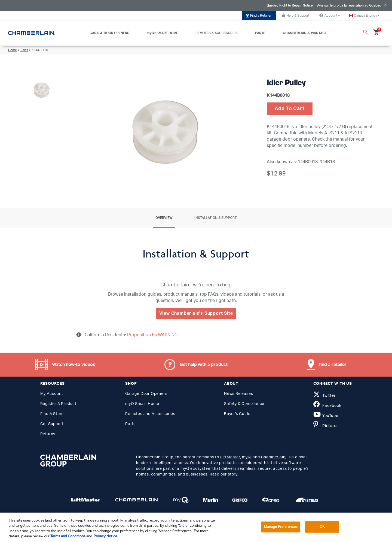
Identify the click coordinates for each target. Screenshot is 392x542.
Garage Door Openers (146, 394)
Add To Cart (290, 109)
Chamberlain (273, 457)
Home (13, 50)
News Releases (238, 394)
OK (322, 527)
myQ (246, 457)
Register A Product (58, 404)
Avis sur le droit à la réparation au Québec (349, 5)
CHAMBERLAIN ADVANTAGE (305, 33)
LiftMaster (230, 457)
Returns (48, 434)
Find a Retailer (259, 16)
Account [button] (329, 15)
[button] (364, 16)
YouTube (326, 416)
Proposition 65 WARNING (152, 335)
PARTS (260, 33)
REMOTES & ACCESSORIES (217, 33)
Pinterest (327, 426)
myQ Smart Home (142, 404)
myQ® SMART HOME (162, 33)
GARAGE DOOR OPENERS (109, 33)
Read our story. (224, 474)
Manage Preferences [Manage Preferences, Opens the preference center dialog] (281, 527)
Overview (164, 218)
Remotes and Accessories (150, 414)
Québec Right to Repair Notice (290, 5)
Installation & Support (215, 218)
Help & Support (295, 15)
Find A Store (52, 414)
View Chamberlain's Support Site (196, 313)
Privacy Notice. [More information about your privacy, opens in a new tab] (106, 536)
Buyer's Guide (237, 414)
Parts (24, 50)
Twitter (324, 396)
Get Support (52, 424)
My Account (52, 394)
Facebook (327, 406)
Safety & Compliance (244, 404)
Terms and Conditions (68, 536)
